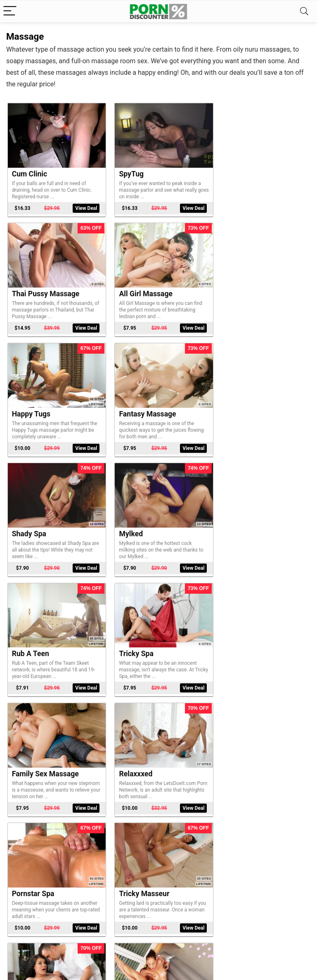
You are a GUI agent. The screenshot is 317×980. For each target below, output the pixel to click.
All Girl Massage (39, 288)
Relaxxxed (236, 523)
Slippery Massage (41, 757)
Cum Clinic (30, 171)
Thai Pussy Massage (253, 171)
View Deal (83, 205)
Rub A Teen (238, 405)
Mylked (128, 405)
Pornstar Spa (33, 640)
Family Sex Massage (149, 523)
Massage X (134, 757)
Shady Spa (29, 405)
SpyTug (128, 171)
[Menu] (10, 11)
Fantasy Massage (248, 288)
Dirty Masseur (242, 640)
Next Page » (172, 934)
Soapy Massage (141, 874)
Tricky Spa (29, 523)
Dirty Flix (26, 874)
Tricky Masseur (141, 640)
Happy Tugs (135, 288)
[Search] (304, 11)
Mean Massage (244, 757)
